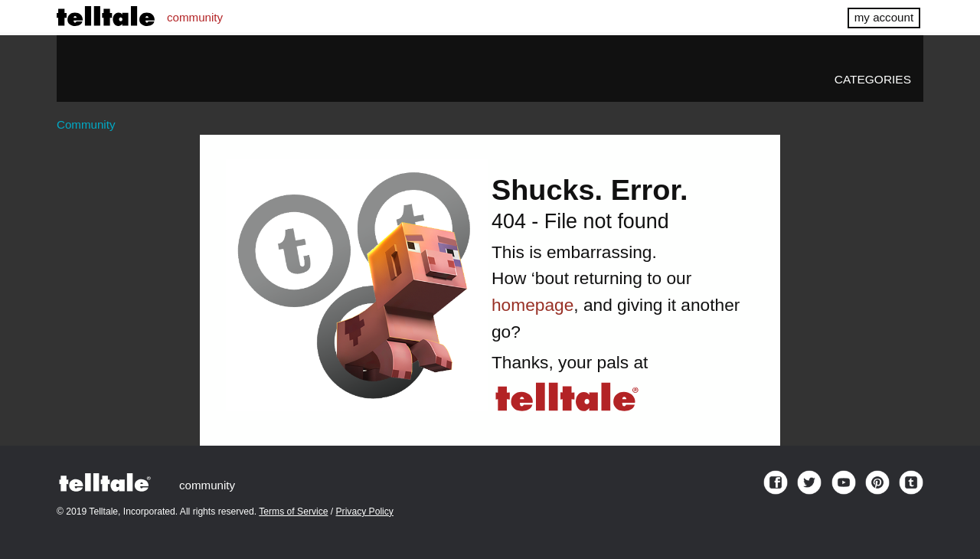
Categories (873, 79)
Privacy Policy (365, 512)
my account (884, 17)
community (195, 17)
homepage (532, 305)
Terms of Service (293, 512)
